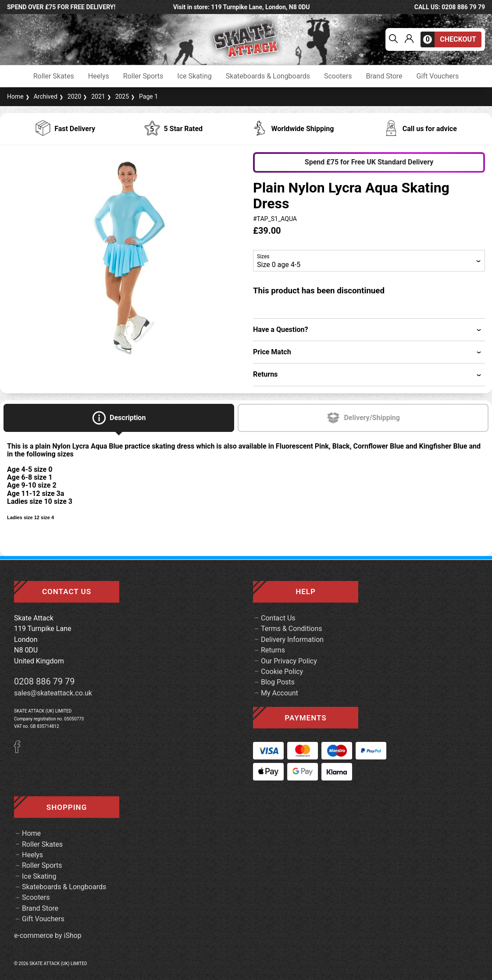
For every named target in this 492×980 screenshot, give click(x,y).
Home (15, 96)
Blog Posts (278, 682)
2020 (69, 96)
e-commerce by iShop (48, 936)
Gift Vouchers (438, 76)
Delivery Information (292, 640)
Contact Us (278, 618)
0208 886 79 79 (45, 681)
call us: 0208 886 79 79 (450, 7)
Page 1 (143, 96)
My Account (280, 693)
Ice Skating (194, 76)
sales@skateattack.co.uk (53, 693)
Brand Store (384, 76)
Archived (41, 96)
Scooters (338, 76)
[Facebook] (20, 750)
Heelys (99, 76)
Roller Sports (143, 76)
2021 (93, 96)
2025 (117, 96)
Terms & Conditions (292, 629)
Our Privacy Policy (289, 661)
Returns (273, 650)
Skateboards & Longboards (268, 76)
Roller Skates (54, 76)
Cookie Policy (282, 672)
